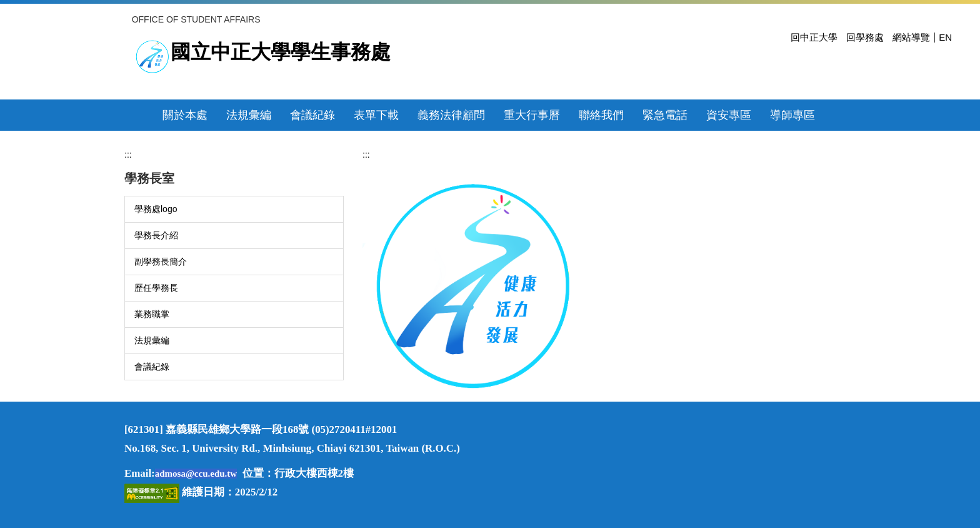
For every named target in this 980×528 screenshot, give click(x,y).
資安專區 (729, 115)
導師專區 (792, 115)
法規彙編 (152, 340)
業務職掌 (152, 314)
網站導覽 (911, 37)
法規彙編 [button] (249, 115)
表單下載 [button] (376, 115)
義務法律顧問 (451, 115)
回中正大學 (814, 37)
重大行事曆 (532, 115)
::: (128, 155)
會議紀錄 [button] (312, 115)
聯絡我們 (601, 115)
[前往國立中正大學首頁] (152, 56)
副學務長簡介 (161, 261)
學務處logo (156, 209)
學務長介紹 (156, 235)
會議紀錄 (152, 367)
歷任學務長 (156, 288)
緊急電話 (665, 115)
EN (945, 37)
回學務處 (865, 37)
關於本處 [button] (185, 115)
